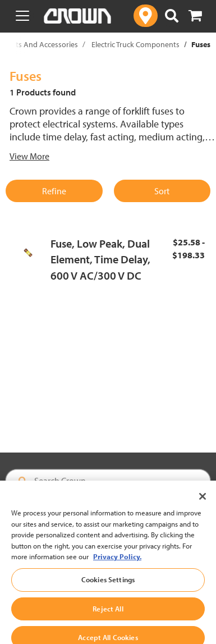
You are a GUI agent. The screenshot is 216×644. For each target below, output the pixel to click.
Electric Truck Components (135, 44)
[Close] (203, 504)
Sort (162, 191)
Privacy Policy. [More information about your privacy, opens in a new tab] (117, 564)
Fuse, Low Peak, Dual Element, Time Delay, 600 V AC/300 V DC (100, 259)
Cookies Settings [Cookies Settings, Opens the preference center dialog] (108, 587)
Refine (54, 191)
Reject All (108, 616)
